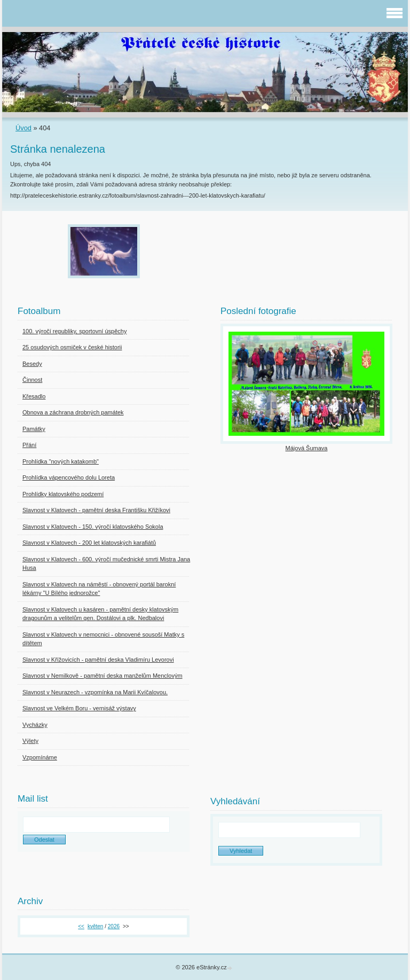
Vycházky (35, 725)
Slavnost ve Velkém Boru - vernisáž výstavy (79, 708)
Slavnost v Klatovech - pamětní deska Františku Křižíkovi (96, 510)
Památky (34, 429)
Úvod (23, 128)
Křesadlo (34, 396)
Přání (29, 445)
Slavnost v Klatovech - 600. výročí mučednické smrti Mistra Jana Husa (106, 564)
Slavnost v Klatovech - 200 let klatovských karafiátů (89, 543)
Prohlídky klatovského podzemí (63, 494)
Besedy (32, 364)
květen (95, 926)
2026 (114, 926)
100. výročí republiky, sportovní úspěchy (74, 331)
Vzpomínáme (40, 757)
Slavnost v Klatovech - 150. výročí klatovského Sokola (93, 527)
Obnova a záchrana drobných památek (73, 412)
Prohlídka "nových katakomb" (61, 461)
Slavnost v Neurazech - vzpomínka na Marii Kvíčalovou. (95, 692)
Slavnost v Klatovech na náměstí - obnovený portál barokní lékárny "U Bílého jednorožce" (99, 589)
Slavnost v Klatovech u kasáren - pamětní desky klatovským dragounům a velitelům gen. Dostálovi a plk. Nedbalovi (100, 614)
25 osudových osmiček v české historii (72, 347)
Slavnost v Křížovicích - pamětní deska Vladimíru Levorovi (98, 660)
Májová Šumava (307, 448)
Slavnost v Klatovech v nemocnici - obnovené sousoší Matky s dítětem (103, 639)
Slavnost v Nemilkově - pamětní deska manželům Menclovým (102, 676)
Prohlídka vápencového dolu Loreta (69, 477)
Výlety (30, 741)
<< (81, 926)
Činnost (32, 380)
